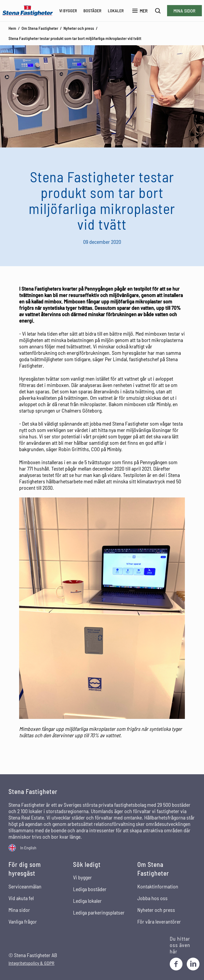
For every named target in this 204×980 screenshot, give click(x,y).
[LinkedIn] (193, 964)
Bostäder (92, 11)
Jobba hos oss (152, 898)
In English (28, 848)
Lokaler (116, 11)
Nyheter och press (79, 28)
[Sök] (158, 11)
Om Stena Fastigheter (40, 28)
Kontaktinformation (158, 886)
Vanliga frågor (23, 921)
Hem (12, 28)
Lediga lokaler (87, 901)
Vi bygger (68, 11)
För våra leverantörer (159, 921)
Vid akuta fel (21, 898)
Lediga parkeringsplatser (99, 912)
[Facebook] (176, 964)
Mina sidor (184, 11)
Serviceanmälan (25, 886)
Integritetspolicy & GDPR (31, 963)
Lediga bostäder (90, 889)
